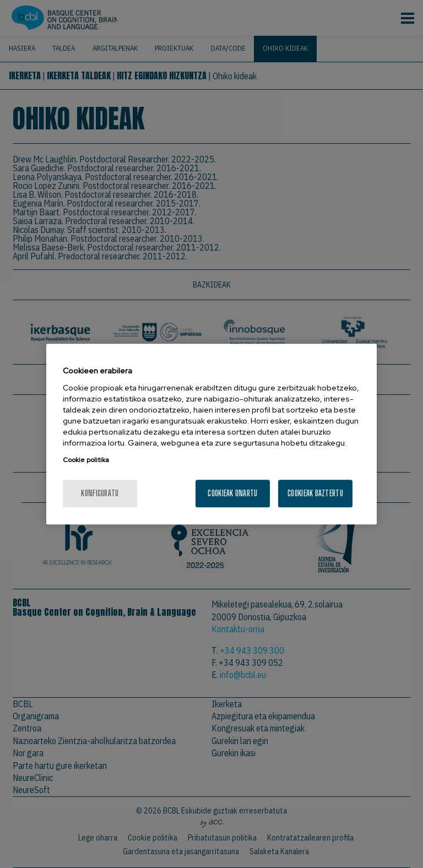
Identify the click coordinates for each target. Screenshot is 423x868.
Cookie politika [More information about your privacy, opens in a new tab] (86, 460)
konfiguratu (100, 493)
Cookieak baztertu (315, 493)
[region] (211, 434)
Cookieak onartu (232, 493)
